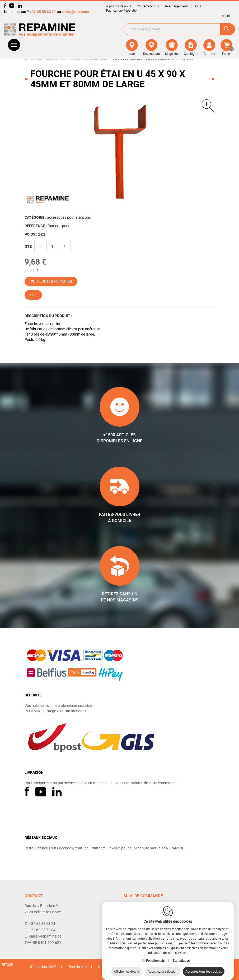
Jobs (198, 6)
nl (228, 16)
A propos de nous (119, 6)
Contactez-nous (148, 6)
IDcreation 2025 (43, 967)
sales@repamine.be (79, 11)
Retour (7, 964)
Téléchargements (177, 6)
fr (223, 16)
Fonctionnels (155, 955)
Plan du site (77, 967)
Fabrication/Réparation (122, 10)
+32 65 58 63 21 (43, 11)
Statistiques (181, 955)
